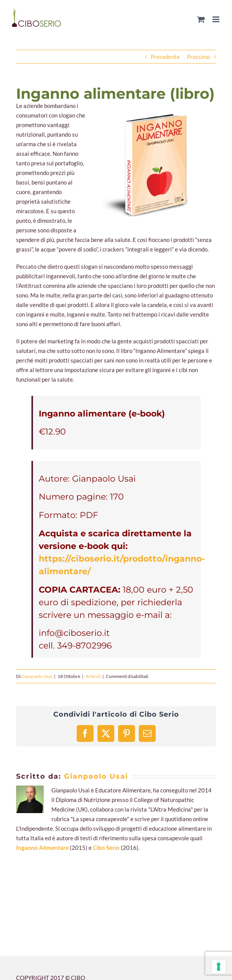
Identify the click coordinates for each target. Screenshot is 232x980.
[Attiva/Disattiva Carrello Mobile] (201, 19)
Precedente (165, 57)
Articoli (93, 676)
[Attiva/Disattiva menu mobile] (216, 19)
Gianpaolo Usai (37, 676)
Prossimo (198, 57)
